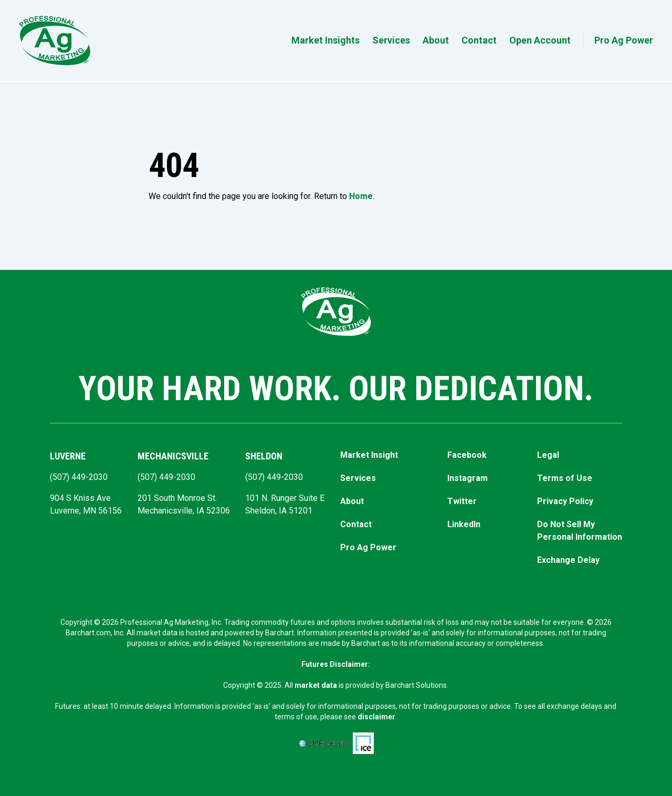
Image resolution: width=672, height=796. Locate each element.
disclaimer (376, 717)
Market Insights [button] (325, 40)
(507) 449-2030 (79, 477)
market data (316, 685)
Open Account (540, 40)
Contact (479, 40)
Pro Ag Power (624, 40)
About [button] (436, 40)
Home (361, 196)
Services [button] (391, 40)
